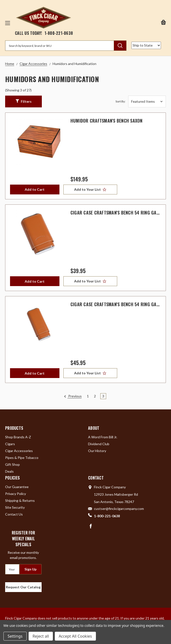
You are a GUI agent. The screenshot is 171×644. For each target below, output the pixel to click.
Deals (9, 471)
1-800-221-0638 (59, 33)
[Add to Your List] (90, 189)
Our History (97, 451)
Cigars (10, 444)
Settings (15, 636)
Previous (73, 396)
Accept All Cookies (75, 636)
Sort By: (120, 101)
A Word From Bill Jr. (103, 437)
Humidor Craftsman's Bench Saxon (107, 121)
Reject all (41, 636)
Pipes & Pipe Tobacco (22, 458)
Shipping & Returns (20, 500)
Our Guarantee (17, 487)
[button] (23, 101)
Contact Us (14, 514)
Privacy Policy (16, 494)
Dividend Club (99, 444)
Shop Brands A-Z (18, 437)
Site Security (15, 507)
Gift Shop (12, 464)
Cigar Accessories (19, 451)
